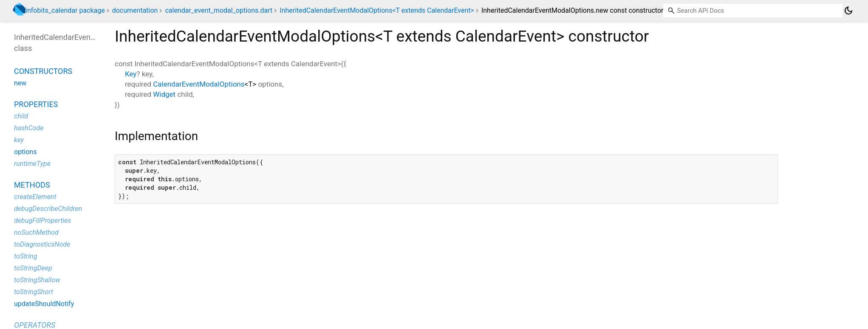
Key (131, 74)
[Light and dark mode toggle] (848, 11)
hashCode (29, 128)
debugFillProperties (42, 221)
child (21, 116)
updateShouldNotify (44, 304)
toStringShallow (37, 280)
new (20, 83)
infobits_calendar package (65, 10)
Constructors (43, 71)
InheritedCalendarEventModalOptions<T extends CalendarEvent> (377, 10)
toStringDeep (33, 268)
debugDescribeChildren (48, 209)
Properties (36, 104)
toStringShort (34, 292)
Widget (164, 94)
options (25, 152)
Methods (32, 185)
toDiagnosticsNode (42, 244)
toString (25, 256)
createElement (35, 197)
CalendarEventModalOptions (199, 84)
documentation (135, 10)
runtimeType (32, 164)
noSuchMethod (36, 232)
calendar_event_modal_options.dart (219, 10)
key (19, 140)
